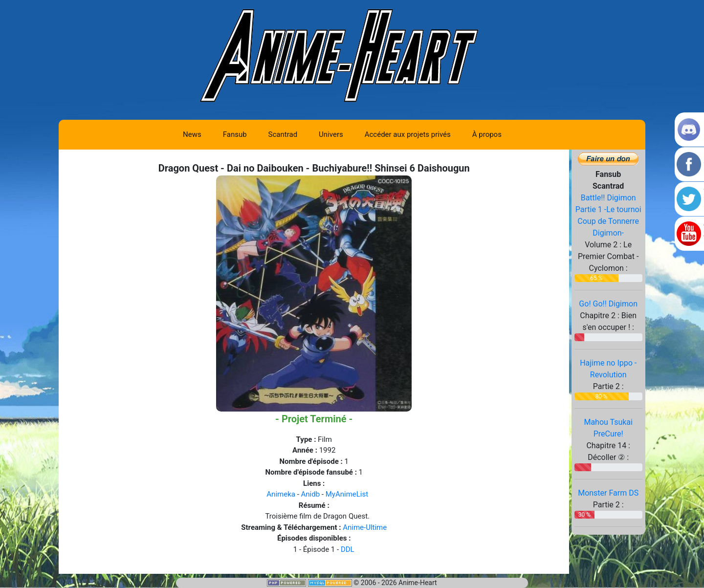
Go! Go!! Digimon (608, 304)
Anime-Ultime (365, 527)
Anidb (311, 494)
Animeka (281, 494)
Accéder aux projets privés (408, 134)
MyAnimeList (347, 494)
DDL (348, 549)
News (192, 134)
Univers (331, 134)
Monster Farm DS (608, 493)
